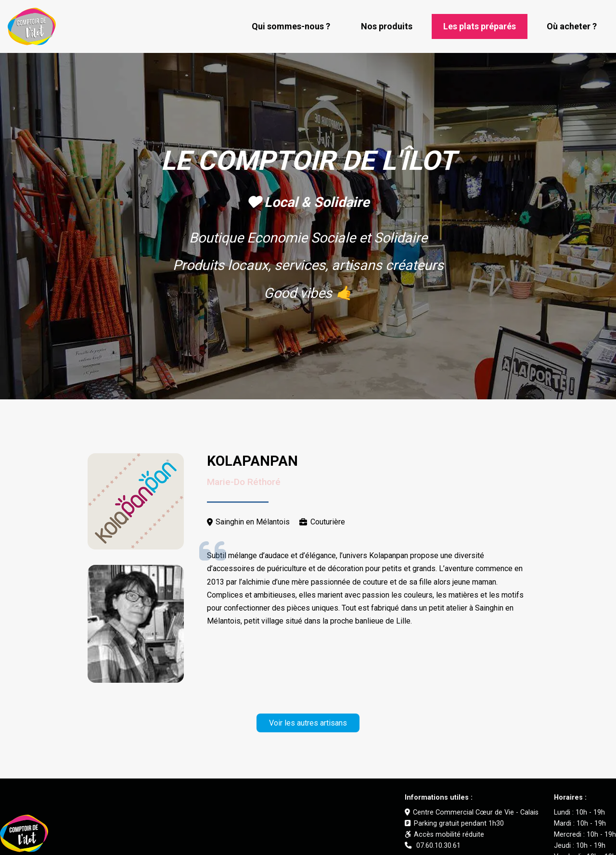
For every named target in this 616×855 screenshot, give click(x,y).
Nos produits (387, 26)
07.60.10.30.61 (433, 846)
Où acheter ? (572, 26)
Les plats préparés (480, 26)
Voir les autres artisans (308, 723)
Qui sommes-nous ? (291, 26)
